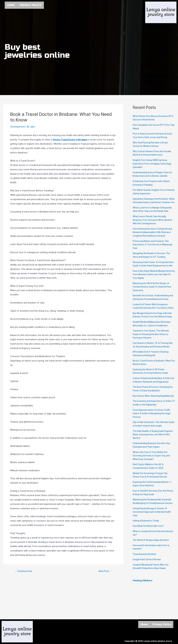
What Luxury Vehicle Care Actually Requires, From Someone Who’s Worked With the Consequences (153, 224)
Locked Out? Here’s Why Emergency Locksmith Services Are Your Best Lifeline (151, 315)
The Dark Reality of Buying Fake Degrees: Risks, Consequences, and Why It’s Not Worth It (154, 452)
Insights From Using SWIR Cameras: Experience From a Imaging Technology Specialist (153, 164)
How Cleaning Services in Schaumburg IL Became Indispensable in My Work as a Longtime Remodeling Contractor (154, 236)
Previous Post (24, 571)
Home (11, 5)
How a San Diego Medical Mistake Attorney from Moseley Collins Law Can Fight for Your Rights (153, 282)
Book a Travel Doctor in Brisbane (71, 140)
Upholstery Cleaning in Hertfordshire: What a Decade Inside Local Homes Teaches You (151, 202)
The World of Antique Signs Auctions (152, 558)
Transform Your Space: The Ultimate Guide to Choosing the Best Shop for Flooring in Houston (152, 345)
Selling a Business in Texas (146, 538)
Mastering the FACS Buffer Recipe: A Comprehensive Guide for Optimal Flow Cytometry (153, 294)
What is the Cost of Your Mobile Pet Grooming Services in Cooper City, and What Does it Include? (152, 473)
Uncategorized (18, 127)
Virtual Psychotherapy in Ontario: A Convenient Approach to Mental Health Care (153, 529)
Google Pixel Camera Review (147, 577)
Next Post (104, 571)
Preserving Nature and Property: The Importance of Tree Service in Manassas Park (154, 248)
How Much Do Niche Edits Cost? (149, 544)
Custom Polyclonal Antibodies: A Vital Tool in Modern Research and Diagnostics (152, 392)
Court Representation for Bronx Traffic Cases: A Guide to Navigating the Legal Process (153, 431)
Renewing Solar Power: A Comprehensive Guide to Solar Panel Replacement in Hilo (151, 269)
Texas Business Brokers (145, 572)
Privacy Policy (31, 5)
